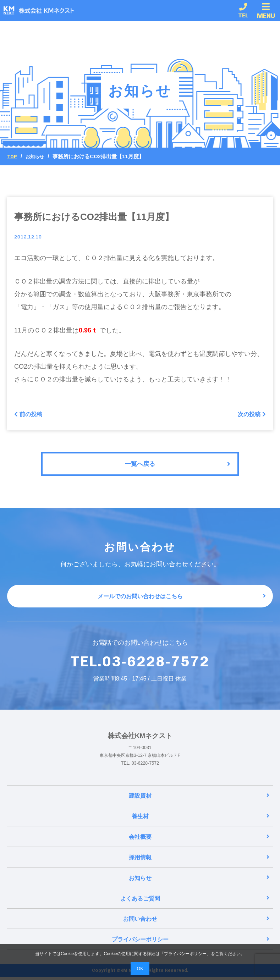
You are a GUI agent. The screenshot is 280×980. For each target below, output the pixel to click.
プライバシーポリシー (191, 942)
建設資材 (199, 803)
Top (13, 156)
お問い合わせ (196, 922)
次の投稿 (250, 415)
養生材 (201, 823)
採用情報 (199, 863)
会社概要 (199, 843)
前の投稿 (30, 415)
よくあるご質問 (195, 902)
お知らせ (37, 156)
